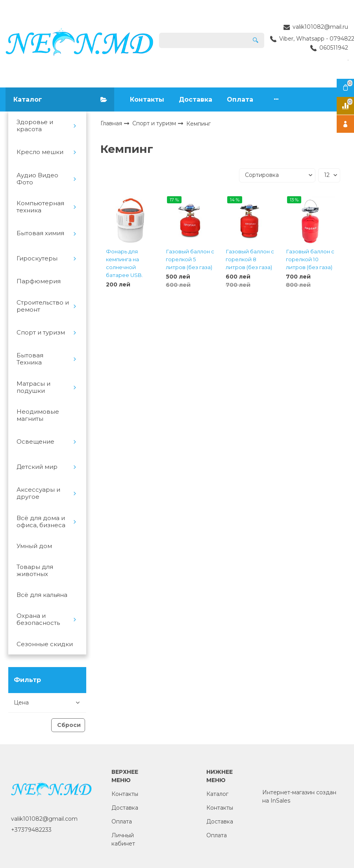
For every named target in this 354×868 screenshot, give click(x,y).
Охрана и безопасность (38, 619)
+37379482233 (31, 830)
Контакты (147, 99)
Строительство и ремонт (43, 306)
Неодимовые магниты (38, 415)
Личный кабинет (123, 839)
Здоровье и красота (35, 126)
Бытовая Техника (30, 359)
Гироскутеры (37, 258)
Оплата (240, 99)
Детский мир (37, 467)
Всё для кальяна (42, 595)
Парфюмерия (39, 281)
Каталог (217, 794)
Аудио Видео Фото (37, 179)
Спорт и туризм (41, 333)
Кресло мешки (40, 152)
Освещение (35, 442)
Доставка (196, 99)
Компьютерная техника (40, 207)
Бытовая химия (40, 233)
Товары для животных (35, 571)
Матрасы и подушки (33, 387)
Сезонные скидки (45, 644)
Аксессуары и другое (38, 493)
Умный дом (34, 546)
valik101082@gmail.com (44, 819)
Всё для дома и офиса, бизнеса (41, 522)
